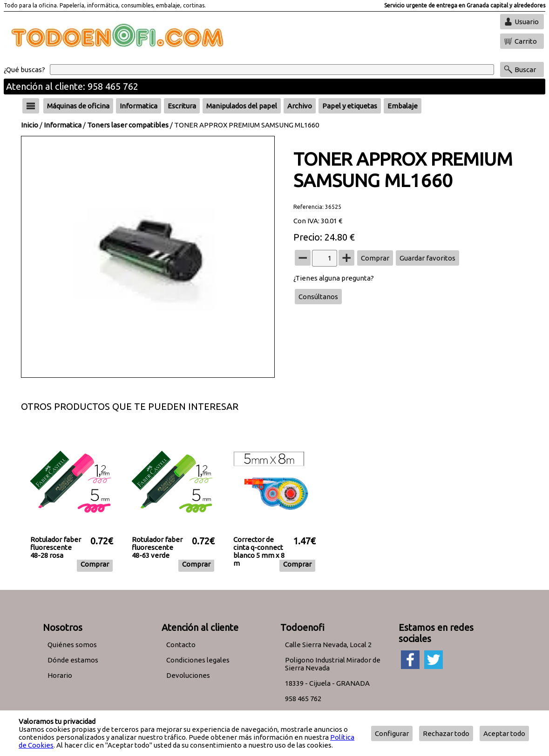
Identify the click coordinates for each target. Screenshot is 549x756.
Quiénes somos (72, 645)
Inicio (30, 125)
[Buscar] (272, 70)
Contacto (181, 645)
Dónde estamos (73, 660)
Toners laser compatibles (128, 125)
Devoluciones (188, 675)
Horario (60, 675)
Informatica (63, 125)
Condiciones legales (198, 660)
